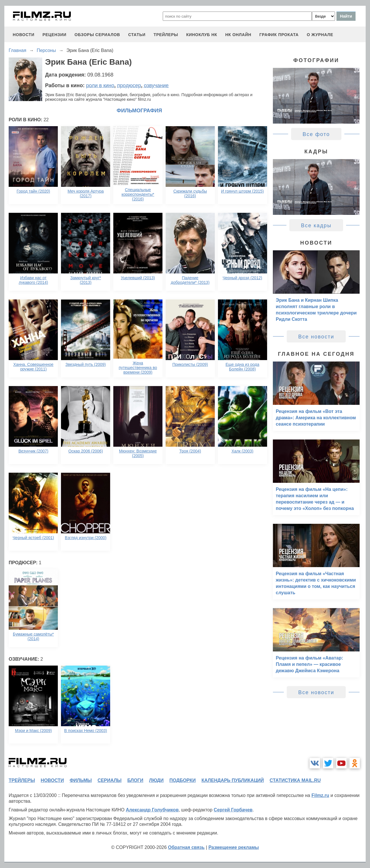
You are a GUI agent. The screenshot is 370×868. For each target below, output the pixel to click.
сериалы (109, 780)
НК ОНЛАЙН (238, 35)
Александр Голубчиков (152, 810)
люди (156, 780)
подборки (183, 780)
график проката (279, 35)
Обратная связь (186, 847)
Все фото (316, 134)
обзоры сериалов (97, 35)
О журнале (320, 35)
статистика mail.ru (295, 780)
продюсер (129, 85)
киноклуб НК (202, 35)
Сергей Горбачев (233, 810)
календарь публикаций (233, 780)
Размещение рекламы (234, 847)
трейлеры (166, 35)
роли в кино (100, 85)
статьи (137, 35)
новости (24, 35)
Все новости (316, 337)
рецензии (54, 35)
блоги (135, 780)
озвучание (156, 85)
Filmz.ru (320, 795)
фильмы (81, 780)
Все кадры (316, 226)
